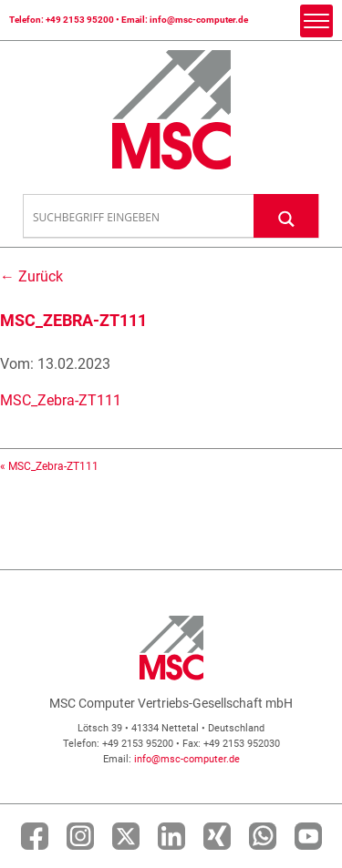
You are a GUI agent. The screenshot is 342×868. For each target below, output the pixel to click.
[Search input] (139, 217)
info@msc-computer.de (199, 20)
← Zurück (31, 276)
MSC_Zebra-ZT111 (61, 400)
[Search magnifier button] (286, 215)
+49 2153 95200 (80, 20)
